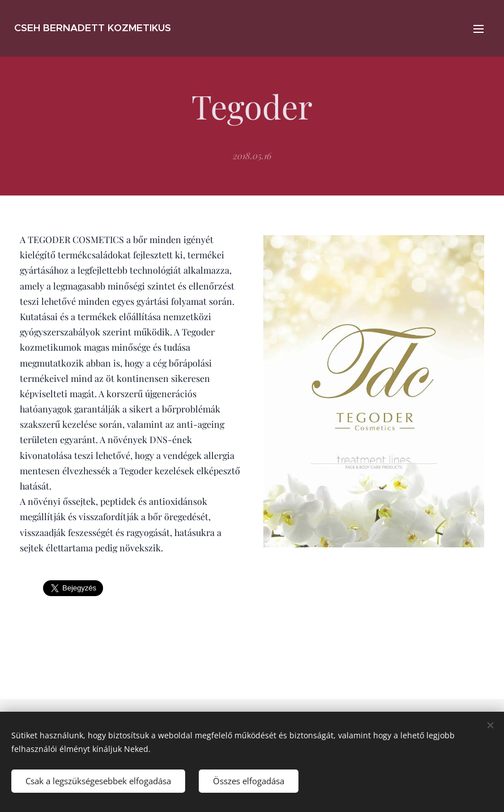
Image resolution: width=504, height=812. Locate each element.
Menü (479, 29)
